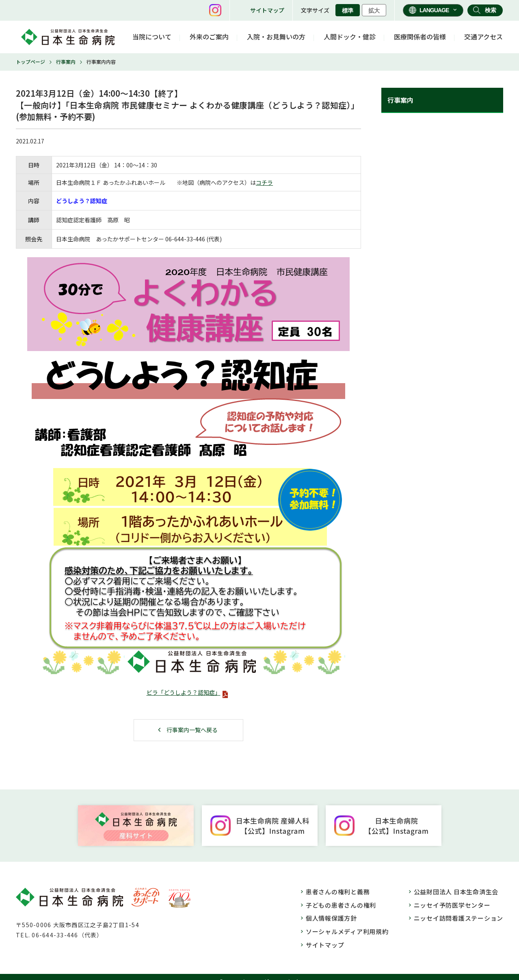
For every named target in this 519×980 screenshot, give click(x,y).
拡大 (374, 11)
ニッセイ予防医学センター (452, 905)
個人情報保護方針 (331, 918)
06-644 (175, 239)
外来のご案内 (209, 37)
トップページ (30, 62)
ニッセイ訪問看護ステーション (459, 918)
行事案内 (66, 62)
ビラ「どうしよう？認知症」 (184, 692)
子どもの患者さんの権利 (341, 905)
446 (200, 239)
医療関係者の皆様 (420, 37)
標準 (348, 11)
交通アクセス (483, 37)
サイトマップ (267, 10)
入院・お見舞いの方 (276, 37)
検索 (491, 10)
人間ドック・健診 (350, 37)
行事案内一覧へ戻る (192, 730)
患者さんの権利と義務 (338, 892)
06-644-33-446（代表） (67, 935)
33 (190, 239)
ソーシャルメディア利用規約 (347, 931)
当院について (152, 37)
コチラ (264, 182)
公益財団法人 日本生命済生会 (456, 892)
